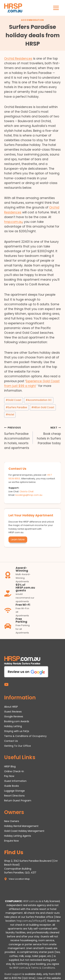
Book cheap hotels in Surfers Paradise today (48, 435)
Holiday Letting (13, 726)
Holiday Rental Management (21, 826)
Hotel (10, 415)
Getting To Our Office (18, 746)
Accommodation (32, 20)
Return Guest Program (18, 801)
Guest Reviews (13, 712)
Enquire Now (11, 841)
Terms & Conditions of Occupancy (25, 736)
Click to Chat (27, 491)
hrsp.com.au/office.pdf (31, 921)
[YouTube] (6, 684)
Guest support (13, 974)
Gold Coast (14, 400)
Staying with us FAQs (17, 731)
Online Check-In (14, 771)
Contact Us (11, 741)
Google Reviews (14, 716)
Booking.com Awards (17, 721)
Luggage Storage (14, 791)
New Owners (12, 821)
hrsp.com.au (13, 222)
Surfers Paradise (16, 407)
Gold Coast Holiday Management (24, 831)
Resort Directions (14, 796)
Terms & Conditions (43, 968)
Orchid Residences (18, 59)
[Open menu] (56, 8)
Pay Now (9, 776)
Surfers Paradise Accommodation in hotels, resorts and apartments (17, 438)
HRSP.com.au (31, 901)
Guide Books (12, 786)
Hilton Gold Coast (43, 407)
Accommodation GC (39, 400)
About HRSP (11, 707)
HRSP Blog (10, 766)
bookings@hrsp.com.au (29, 495)
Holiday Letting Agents (18, 836)
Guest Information (15, 781)
